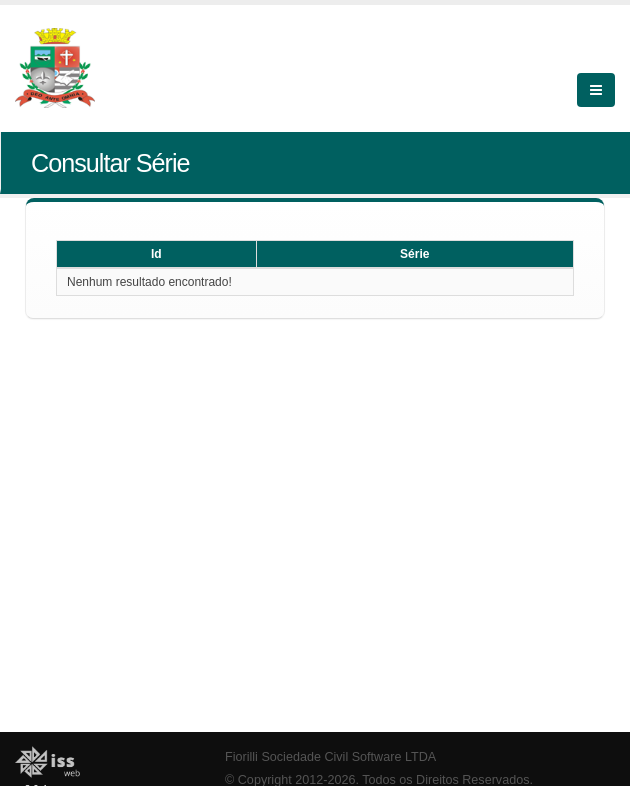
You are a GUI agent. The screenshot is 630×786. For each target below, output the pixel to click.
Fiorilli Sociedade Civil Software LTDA (330, 757)
